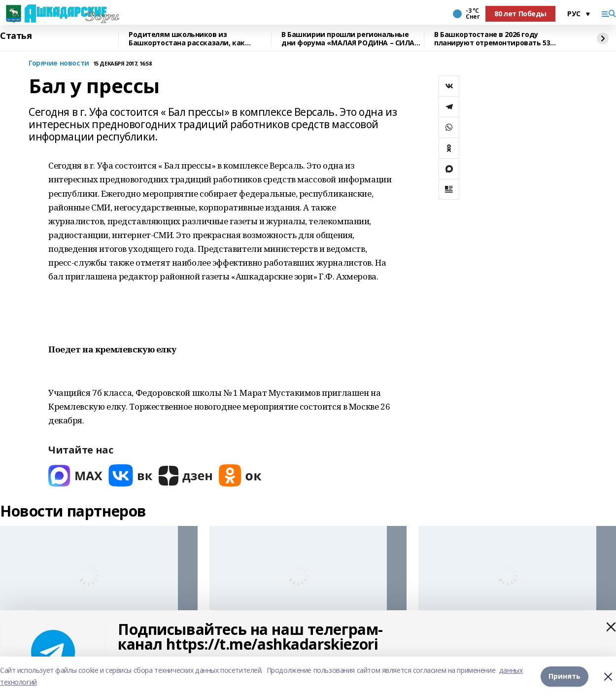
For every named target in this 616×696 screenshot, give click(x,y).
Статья (16, 36)
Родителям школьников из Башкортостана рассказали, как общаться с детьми (187, 39)
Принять (565, 676)
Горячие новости (59, 63)
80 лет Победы (520, 14)
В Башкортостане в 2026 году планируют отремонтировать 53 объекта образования (492, 39)
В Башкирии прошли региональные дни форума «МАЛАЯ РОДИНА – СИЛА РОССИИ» (348, 39)
